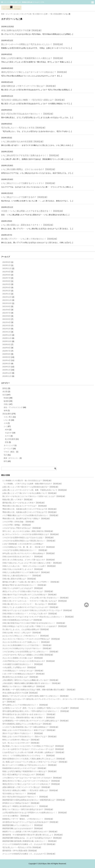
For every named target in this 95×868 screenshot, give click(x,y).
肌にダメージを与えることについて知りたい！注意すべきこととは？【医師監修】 (34, 496)
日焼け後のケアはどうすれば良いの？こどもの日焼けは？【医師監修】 (30, 595)
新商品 (5, 388)
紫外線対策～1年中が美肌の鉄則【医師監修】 (20, 851)
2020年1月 (7, 370)
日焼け (6, 404)
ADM (7, 430)
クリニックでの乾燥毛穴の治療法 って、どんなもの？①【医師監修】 (29, 854)
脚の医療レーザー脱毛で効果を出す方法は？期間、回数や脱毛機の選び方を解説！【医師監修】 (39, 690)
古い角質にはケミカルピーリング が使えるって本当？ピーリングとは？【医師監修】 (35, 762)
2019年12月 (7, 373)
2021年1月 (7, 332)
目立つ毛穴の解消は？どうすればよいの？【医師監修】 (24, 775)
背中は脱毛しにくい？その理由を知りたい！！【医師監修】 (26, 705)
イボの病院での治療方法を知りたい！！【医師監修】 (23, 664)
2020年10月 (7, 341)
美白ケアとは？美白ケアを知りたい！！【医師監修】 (23, 733)
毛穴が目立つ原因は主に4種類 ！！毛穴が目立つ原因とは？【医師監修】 (33, 100)
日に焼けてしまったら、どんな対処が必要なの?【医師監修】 (26, 629)
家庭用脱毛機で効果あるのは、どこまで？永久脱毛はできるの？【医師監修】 (32, 838)
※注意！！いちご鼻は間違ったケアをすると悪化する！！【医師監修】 (33, 211)
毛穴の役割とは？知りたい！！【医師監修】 (20, 794)
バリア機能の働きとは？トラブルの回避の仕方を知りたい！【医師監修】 (31, 515)
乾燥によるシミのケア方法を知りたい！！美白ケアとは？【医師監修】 (30, 737)
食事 (5, 411)
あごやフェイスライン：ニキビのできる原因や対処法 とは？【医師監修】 (31, 534)
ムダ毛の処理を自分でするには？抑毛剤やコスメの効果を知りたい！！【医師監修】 (35, 813)
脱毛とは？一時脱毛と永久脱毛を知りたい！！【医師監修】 (26, 806)
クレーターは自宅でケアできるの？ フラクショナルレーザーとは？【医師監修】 (34, 749)
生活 (4, 395)
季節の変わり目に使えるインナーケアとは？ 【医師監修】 (25, 506)
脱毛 (5, 461)
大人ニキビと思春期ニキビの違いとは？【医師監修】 (23, 658)
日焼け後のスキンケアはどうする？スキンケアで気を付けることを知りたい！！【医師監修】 (38, 617)
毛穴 (5, 455)
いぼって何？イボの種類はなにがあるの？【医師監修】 (24, 674)
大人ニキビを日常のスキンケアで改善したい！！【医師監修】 (26, 642)
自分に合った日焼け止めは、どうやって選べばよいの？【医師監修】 (29, 560)
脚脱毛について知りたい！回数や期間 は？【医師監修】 (24, 686)
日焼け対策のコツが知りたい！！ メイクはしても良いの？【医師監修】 (30, 614)
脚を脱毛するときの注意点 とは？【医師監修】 (21, 677)
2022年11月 (7, 268)
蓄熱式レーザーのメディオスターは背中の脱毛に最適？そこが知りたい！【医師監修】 (36, 696)
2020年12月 (7, 335)
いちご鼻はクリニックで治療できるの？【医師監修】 (25, 197)
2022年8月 (7, 275)
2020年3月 (7, 364)
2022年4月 (7, 287)
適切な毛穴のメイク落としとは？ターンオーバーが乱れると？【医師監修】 (35, 72)
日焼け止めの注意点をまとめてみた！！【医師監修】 (23, 557)
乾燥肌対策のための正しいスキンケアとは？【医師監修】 (25, 768)
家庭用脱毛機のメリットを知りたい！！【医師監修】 (23, 825)
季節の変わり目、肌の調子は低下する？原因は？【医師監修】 (26, 519)
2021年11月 (7, 300)
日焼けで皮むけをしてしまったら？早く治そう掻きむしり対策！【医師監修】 (32, 563)
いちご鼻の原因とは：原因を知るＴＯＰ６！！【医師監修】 (28, 225)
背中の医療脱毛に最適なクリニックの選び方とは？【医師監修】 (27, 724)
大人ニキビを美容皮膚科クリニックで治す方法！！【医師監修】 (27, 645)
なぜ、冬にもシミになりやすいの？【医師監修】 (21, 743)
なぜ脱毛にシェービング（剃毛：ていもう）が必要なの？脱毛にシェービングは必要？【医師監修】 (41, 708)
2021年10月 (7, 303)
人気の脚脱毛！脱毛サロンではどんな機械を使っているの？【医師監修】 (31, 680)
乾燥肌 (6, 398)
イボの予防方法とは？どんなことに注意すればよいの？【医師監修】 (29, 661)
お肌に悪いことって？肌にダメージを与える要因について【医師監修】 (30, 493)
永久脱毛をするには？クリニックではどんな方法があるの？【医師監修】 (31, 822)
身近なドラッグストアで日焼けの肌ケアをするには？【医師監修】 (28, 591)
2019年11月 (7, 376)
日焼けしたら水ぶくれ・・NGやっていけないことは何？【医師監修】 (29, 566)
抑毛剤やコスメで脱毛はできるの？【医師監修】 (21, 803)
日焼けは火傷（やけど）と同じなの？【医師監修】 (22, 633)
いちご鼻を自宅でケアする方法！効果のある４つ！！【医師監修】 (31, 155)
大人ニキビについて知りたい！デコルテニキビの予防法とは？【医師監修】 (32, 639)
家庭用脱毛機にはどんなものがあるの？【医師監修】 (23, 828)
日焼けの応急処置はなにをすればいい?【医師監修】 (23, 620)
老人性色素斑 (10, 439)
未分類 (5, 392)
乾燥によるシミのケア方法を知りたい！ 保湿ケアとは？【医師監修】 (29, 730)
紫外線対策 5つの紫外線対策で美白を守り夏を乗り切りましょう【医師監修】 (33, 835)
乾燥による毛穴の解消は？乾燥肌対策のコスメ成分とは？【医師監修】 (33, 58)
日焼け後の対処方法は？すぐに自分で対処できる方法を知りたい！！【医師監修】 (34, 623)
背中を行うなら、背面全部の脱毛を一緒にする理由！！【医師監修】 (29, 718)
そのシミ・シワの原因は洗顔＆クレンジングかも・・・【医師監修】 (29, 756)
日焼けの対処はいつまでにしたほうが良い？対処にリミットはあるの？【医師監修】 (35, 626)
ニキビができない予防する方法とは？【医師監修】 (22, 528)
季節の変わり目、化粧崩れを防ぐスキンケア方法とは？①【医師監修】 (30, 512)
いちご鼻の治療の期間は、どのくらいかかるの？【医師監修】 (29, 169)
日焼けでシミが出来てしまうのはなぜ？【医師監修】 (23, 588)
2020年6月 (7, 354)
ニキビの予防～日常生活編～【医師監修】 (19, 522)
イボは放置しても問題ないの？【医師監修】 (20, 667)
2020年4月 (7, 360)
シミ (5, 426)
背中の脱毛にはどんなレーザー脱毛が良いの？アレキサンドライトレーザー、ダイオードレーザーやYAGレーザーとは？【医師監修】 (47, 700)
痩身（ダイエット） (11, 458)
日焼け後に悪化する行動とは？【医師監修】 (20, 579)
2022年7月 (7, 278)
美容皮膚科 (7, 414)
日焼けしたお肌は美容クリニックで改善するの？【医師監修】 (26, 572)
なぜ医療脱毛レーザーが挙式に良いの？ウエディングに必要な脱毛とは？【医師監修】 (36, 721)
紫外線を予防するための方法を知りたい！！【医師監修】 (25, 585)
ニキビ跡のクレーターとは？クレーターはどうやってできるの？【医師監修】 (32, 778)
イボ (5, 423)
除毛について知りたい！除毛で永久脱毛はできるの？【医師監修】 (28, 809)
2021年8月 (7, 310)
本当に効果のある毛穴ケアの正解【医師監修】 (22, 30)
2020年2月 (7, 367)
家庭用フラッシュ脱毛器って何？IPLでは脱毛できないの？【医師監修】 (30, 832)
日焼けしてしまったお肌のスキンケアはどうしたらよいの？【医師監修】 (31, 607)
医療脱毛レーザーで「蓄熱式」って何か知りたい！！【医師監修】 (28, 819)
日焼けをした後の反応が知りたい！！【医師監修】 (22, 576)
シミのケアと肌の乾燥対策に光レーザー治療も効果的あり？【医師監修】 (31, 727)
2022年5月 (7, 284)
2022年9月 (7, 272)
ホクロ (7, 436)
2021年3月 (7, 325)
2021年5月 (7, 319)
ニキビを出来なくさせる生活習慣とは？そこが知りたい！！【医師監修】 (31, 652)
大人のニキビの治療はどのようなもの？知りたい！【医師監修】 (27, 648)
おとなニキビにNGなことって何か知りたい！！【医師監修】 (26, 636)
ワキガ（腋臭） (10, 452)
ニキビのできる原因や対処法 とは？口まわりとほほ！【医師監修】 (28, 538)
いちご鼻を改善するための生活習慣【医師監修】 (23, 142)
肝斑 (7, 442)
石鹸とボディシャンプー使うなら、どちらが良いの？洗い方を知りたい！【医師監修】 (36, 598)
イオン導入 (8, 417)
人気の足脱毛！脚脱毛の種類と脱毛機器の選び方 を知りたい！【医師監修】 (32, 683)
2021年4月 (7, 322)
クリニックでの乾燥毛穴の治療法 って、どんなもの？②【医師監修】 (29, 844)
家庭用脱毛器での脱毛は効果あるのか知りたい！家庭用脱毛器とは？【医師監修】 (34, 800)
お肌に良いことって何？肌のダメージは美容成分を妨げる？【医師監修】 (31, 487)
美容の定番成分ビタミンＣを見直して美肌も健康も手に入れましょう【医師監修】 (34, 759)
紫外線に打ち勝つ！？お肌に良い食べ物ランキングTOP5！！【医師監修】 (31, 582)
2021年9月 (7, 306)
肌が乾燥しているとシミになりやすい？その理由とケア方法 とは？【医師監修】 (34, 746)
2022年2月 (7, 291)
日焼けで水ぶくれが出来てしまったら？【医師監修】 (23, 569)
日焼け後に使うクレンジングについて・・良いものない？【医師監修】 (30, 604)
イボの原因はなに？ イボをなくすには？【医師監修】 (23, 671)
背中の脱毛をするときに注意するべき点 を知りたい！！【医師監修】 (29, 714)
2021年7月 (7, 313)
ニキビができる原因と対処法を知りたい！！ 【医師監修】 (25, 550)
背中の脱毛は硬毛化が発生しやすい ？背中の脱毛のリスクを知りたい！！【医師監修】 (36, 711)
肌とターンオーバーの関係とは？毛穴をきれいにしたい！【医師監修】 (33, 44)
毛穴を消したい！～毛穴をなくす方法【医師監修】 (24, 128)
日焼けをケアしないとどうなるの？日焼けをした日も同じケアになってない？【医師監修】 (38, 610)
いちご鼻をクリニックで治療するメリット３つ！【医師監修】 (29, 183)
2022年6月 (7, 281)
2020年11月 (7, 338)
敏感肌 (6, 401)
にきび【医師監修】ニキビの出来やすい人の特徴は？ (23, 544)
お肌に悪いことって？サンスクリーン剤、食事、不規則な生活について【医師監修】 (35, 490)
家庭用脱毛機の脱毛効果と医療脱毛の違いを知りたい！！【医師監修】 (30, 841)
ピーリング (8, 449)
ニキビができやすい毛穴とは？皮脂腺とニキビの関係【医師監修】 (28, 655)
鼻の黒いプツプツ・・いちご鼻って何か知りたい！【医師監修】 (30, 239)
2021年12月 (7, 297)
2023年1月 (7, 265)
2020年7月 (7, 351)
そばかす (8, 433)
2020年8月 (7, 348)
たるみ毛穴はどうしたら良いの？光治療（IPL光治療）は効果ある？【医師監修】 (34, 752)
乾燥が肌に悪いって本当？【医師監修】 (18, 499)
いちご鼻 (7, 420)
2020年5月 (7, 357)
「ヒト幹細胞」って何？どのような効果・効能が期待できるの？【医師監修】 (32, 484)
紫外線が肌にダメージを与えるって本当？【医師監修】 (24, 503)
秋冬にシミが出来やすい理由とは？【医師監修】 (21, 740)
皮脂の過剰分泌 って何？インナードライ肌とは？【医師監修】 (29, 86)
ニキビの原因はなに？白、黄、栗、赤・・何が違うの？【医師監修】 (29, 547)
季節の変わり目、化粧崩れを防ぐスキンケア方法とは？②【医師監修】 (30, 509)
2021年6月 (7, 316)
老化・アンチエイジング (13, 407)
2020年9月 (7, 344)
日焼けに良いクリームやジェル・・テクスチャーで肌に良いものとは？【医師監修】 (35, 601)
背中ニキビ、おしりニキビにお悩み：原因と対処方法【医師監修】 (28, 531)
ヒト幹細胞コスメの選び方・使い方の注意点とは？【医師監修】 (27, 480)
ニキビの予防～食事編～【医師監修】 (17, 525)
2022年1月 (7, 294)
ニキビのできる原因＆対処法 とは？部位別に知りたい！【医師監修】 (29, 541)
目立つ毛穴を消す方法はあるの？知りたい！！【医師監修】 (28, 114)
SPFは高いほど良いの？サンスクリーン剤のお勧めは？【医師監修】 (29, 553)
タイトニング (9, 445)
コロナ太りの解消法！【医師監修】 (16, 816)
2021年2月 (7, 329)
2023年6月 (7, 262)
